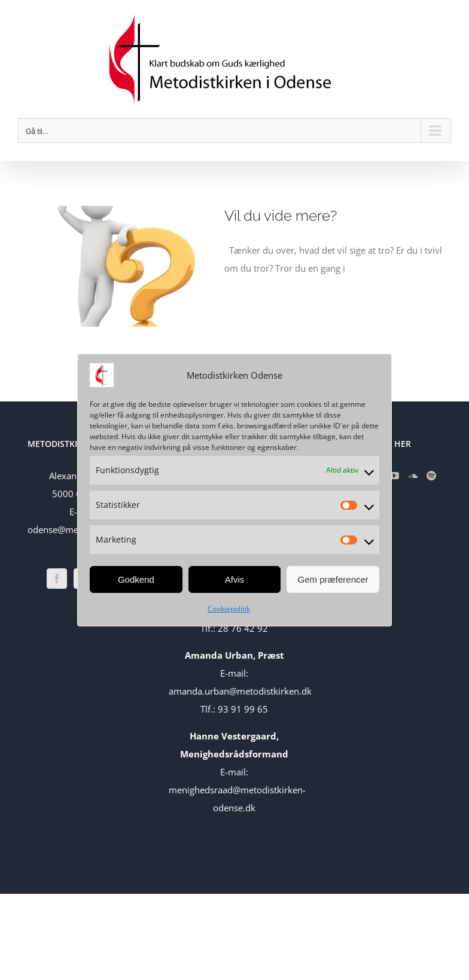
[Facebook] (57, 579)
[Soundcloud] (413, 476)
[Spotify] (431, 476)
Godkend (136, 579)
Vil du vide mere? (281, 216)
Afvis (235, 579)
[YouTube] (394, 476)
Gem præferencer (333, 579)
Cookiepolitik (229, 609)
